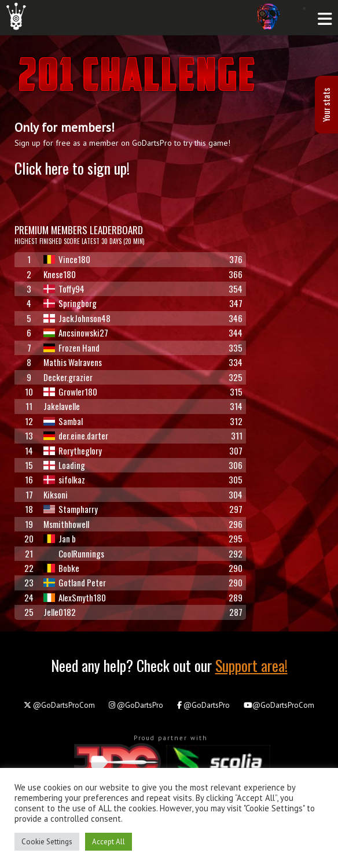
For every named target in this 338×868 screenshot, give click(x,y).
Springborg (70, 303)
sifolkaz (64, 479)
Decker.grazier (68, 377)
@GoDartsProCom (59, 705)
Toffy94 (64, 289)
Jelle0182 (60, 612)
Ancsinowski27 (76, 333)
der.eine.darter (76, 435)
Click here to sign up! (72, 168)
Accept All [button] (109, 842)
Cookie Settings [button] (47, 842)
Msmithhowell (66, 524)
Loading (64, 465)
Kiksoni (56, 494)
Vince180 (67, 259)
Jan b (60, 538)
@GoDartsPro (136, 705)
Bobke (61, 568)
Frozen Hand (71, 348)
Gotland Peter (75, 582)
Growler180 (70, 391)
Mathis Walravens (73, 362)
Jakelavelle (62, 406)
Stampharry (71, 509)
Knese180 (60, 274)
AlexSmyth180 (75, 597)
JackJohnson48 (77, 318)
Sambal (63, 421)
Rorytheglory (73, 450)
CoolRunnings (74, 553)
